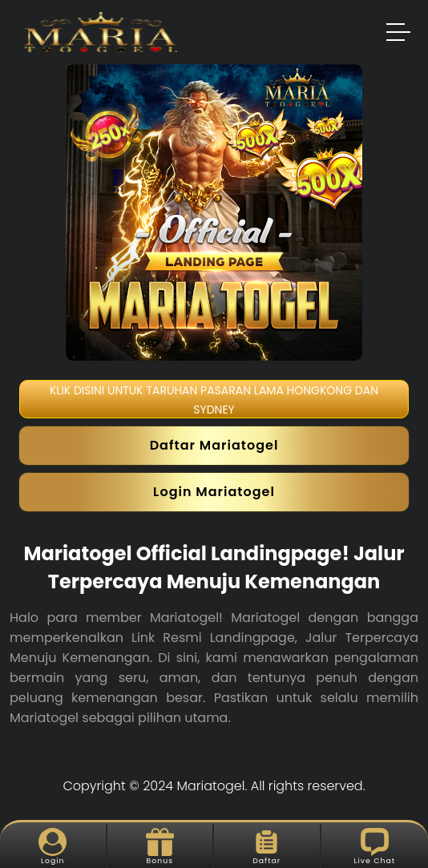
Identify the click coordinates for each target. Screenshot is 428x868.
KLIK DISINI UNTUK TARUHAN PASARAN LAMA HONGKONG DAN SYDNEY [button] (214, 400)
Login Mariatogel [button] (214, 492)
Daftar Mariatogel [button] (214, 445)
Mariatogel (211, 786)
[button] (399, 34)
